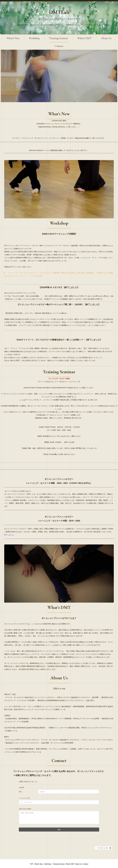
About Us (106, 38)
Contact (59, 46)
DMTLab (59, 12)
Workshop (34, 38)
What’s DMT (85, 38)
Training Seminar (59, 38)
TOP (31, 854)
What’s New (13, 38)
